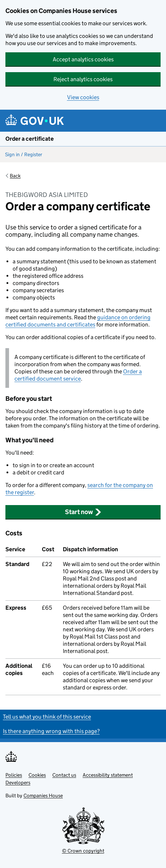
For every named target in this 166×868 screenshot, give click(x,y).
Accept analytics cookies (83, 59)
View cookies (83, 97)
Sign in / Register (24, 154)
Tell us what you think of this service (47, 717)
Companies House (43, 795)
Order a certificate (30, 139)
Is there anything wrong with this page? (51, 731)
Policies (14, 775)
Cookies (37, 775)
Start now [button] (83, 512)
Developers (18, 782)
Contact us (64, 775)
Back (15, 176)
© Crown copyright (83, 851)
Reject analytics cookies (83, 79)
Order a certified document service (78, 375)
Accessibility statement (108, 775)
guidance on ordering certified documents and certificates (78, 321)
